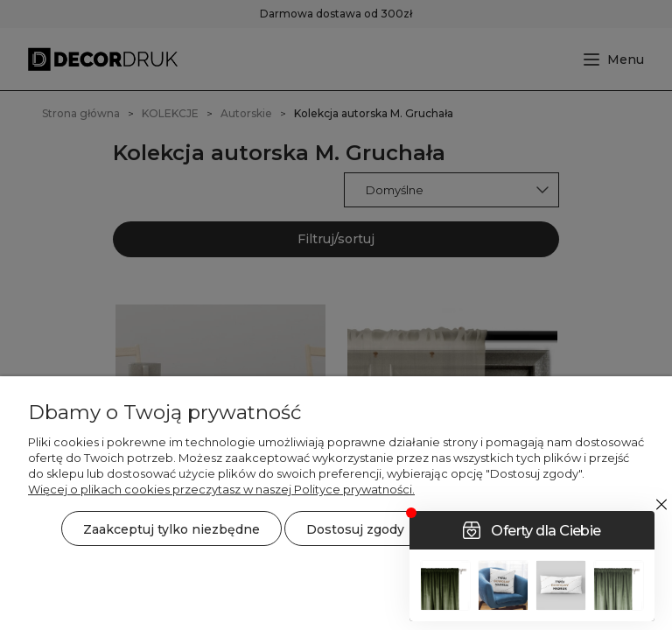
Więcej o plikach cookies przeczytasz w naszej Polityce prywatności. (221, 489)
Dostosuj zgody (355, 529)
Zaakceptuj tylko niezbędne (171, 529)
